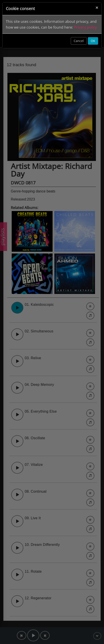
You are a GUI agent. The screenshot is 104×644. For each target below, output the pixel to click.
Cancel (79, 41)
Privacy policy (85, 27)
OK (93, 41)
